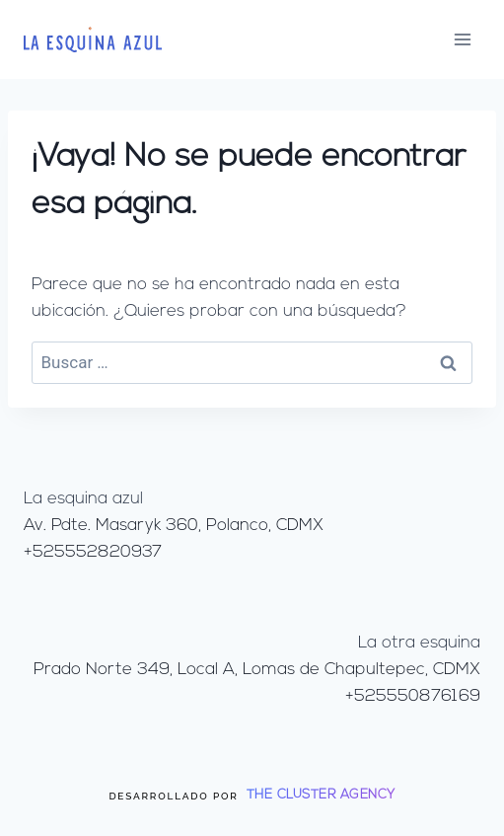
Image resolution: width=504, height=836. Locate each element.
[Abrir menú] (462, 39)
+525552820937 (93, 552)
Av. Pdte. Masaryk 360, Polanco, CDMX (174, 526)
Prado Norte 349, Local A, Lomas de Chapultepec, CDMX (257, 670)
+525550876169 (413, 696)
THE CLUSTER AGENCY (321, 795)
